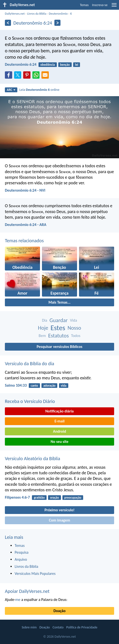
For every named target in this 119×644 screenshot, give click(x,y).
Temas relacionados (24, 241)
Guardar (59, 320)
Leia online (39, 90)
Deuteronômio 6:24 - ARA (26, 225)
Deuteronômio (58, 14)
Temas (84, 5)
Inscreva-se (100, 5)
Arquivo (21, 559)
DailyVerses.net (15, 14)
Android (59, 431)
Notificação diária (60, 411)
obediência (48, 65)
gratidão (39, 498)
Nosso (74, 328)
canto (34, 386)
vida (64, 386)
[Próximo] (57, 23)
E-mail (59, 421)
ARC (11, 90)
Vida (74, 320)
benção (65, 65)
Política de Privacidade (82, 627)
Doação (59, 611)
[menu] (114, 7)
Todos (76, 336)
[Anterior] (8, 23)
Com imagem (59, 520)
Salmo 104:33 (16, 385)
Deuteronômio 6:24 (21, 64)
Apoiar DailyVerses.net (27, 591)
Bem (42, 336)
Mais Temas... (60, 302)
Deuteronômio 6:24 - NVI (25, 190)
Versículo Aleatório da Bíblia (33, 458)
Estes (58, 328)
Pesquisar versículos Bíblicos (59, 347)
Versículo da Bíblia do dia (30, 364)
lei (77, 65)
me (18, 600)
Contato (58, 627)
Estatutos (59, 336)
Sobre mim (29, 627)
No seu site (59, 442)
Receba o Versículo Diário (30, 401)
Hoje (43, 328)
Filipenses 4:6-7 (17, 497)
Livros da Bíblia (37, 14)
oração (55, 498)
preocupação (73, 498)
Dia (45, 320)
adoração (50, 386)
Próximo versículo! (59, 510)
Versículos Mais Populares (35, 574)
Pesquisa (22, 552)
